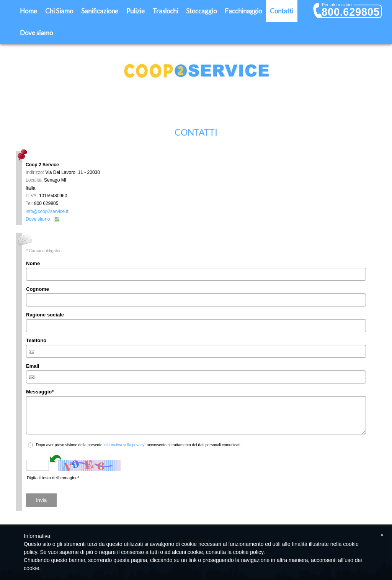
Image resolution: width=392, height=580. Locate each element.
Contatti (282, 11)
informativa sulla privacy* (125, 445)
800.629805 (351, 12)
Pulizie (136, 11)
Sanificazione (100, 11)
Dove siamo (36, 33)
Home (29, 11)
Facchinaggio (243, 11)
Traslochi (165, 11)
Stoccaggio (201, 11)
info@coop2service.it (47, 211)
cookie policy (248, 552)
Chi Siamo (59, 11)
